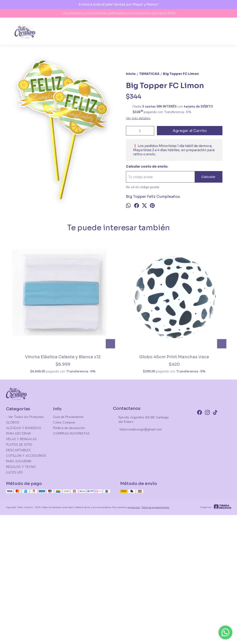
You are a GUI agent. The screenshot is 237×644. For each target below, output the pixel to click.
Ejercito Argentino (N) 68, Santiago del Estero (141, 537)
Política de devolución (69, 545)
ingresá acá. (134, 625)
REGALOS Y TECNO (21, 584)
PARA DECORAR (18, 551)
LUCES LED (14, 590)
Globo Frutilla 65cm (146, 465)
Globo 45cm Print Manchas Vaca (91, 467)
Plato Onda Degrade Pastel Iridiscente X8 (202, 467)
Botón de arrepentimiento (156, 625)
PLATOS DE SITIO (19, 562)
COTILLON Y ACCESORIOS (26, 573)
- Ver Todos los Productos (25, 534)
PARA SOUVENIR (19, 579)
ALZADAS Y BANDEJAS (24, 545)
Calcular (208, 182)
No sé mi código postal (143, 192)
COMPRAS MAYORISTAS (71, 551)
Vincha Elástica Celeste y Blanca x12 (35, 467)
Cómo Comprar (64, 540)
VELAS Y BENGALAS (21, 557)
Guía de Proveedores (68, 534)
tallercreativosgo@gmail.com (137, 547)
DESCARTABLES (18, 568)
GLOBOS (13, 540)
